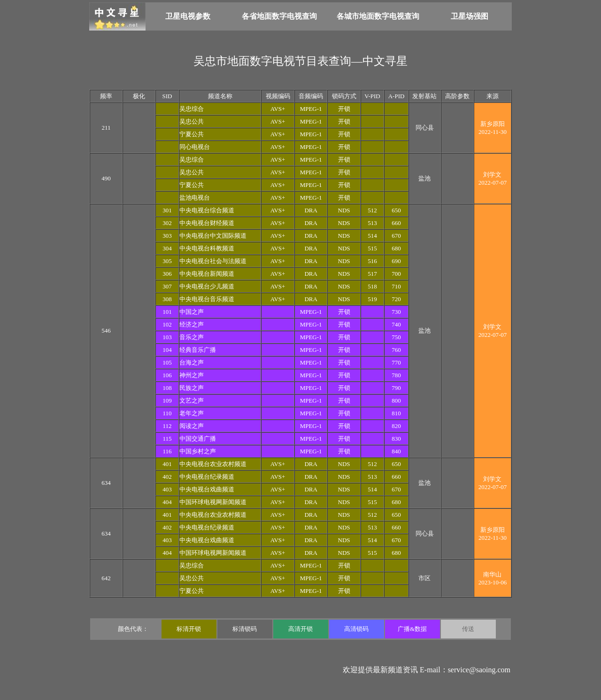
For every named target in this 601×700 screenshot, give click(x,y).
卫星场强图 (470, 16)
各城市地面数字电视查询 (378, 16)
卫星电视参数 (188, 16)
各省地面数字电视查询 (279, 16)
